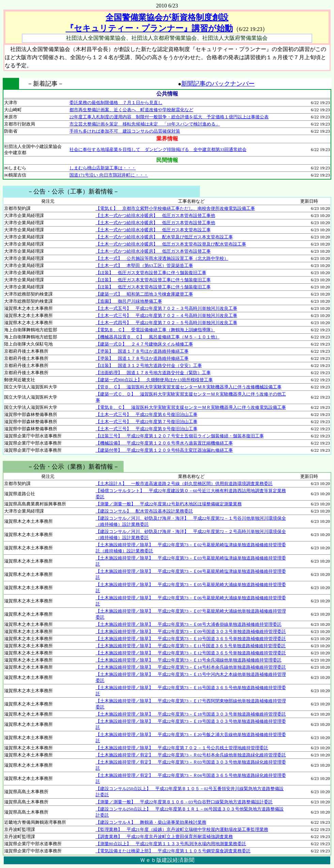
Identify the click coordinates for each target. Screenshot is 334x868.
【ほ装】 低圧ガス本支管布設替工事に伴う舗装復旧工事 (153, 280)
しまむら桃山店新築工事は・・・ (103, 168)
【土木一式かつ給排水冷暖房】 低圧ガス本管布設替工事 (153, 251)
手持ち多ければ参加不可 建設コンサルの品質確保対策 (125, 131)
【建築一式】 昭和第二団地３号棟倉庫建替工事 (144, 294)
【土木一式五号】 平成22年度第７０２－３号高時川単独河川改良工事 (166, 308)
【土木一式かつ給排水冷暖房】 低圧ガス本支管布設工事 (153, 230)
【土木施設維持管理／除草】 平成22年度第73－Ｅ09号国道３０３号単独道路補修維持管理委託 (191, 631)
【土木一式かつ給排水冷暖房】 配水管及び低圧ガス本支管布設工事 (164, 237)
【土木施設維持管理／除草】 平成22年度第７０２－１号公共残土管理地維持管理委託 (182, 748)
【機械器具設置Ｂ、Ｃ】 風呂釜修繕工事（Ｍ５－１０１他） (158, 337)
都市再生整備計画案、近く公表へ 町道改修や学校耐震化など (131, 110)
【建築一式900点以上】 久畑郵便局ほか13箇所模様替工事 (154, 380)
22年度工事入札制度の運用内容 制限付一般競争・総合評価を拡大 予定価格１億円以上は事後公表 (169, 117)
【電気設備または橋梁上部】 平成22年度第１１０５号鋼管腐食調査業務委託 (173, 851)
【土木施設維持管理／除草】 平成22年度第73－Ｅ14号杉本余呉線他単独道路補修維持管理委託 (191, 667)
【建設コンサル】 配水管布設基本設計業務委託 (144, 511)
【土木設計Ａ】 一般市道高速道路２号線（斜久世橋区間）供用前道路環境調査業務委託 (184, 483)
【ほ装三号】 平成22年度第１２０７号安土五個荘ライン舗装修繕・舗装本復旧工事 (180, 436)
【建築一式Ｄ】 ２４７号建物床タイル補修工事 (144, 344)
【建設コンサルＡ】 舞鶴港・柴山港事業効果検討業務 (151, 822)
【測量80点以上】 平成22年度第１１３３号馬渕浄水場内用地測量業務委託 (171, 844)
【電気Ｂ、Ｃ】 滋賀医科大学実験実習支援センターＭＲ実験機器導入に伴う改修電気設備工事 (191, 407)
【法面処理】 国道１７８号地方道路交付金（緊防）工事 (153, 373)
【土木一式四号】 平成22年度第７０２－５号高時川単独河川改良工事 (166, 323)
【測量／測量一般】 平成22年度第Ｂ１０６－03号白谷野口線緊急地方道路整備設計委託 (184, 802)
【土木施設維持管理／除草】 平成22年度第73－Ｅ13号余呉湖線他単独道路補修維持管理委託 (189, 660)
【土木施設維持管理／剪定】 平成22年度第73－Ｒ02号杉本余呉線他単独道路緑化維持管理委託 (191, 755)
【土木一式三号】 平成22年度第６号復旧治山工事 (147, 414)
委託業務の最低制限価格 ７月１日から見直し (116, 103)
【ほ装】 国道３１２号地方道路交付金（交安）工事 (149, 365)
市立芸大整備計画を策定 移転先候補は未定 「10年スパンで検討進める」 (145, 124)
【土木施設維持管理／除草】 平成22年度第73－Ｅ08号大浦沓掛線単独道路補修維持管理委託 (189, 624)
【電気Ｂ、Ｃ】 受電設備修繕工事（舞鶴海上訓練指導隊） (155, 330)
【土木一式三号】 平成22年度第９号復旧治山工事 (147, 429)
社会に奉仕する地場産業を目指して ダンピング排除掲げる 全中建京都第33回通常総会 (158, 149)
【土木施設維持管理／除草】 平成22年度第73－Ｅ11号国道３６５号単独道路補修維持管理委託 (191, 646)
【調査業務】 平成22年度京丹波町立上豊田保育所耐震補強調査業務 (164, 837)
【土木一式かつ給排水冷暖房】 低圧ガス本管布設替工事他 (155, 215)
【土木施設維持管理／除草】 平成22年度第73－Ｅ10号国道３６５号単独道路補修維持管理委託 (191, 639)
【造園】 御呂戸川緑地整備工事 (129, 301)
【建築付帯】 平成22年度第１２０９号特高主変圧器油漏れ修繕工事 (164, 450)
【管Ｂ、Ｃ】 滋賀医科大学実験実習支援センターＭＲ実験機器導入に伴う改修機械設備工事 (189, 387)
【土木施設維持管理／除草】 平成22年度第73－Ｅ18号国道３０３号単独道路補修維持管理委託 (191, 714)
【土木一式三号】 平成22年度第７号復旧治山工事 (147, 422)
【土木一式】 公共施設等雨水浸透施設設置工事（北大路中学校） (162, 258)
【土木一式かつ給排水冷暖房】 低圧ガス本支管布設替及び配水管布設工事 (171, 244)
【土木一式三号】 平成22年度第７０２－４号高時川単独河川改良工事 (166, 315)
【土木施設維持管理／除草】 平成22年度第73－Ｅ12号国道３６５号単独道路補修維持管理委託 (191, 653)
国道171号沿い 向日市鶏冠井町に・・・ (109, 175)
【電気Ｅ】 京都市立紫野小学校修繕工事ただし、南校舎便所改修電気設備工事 (175, 208)
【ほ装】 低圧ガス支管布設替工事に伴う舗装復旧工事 (151, 273)
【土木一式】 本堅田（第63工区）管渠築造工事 (144, 265)
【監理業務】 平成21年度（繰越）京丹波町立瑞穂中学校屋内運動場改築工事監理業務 (182, 829)
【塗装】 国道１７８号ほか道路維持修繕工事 (142, 351)
